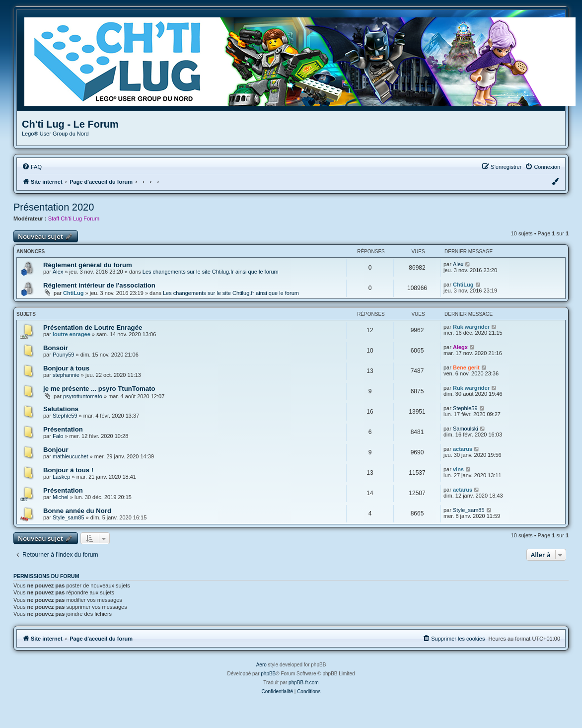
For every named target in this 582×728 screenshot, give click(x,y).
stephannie (66, 375)
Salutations (61, 409)
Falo (58, 436)
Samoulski (466, 429)
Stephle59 (65, 416)
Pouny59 (63, 355)
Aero (261, 665)
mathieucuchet (71, 456)
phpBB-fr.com (304, 683)
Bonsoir (56, 348)
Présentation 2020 (54, 207)
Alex (58, 272)
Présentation (63, 429)
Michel (61, 497)
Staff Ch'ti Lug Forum (74, 218)
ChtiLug (73, 293)
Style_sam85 (69, 517)
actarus (463, 449)
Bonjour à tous (66, 368)
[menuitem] (32, 167)
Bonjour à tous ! (68, 470)
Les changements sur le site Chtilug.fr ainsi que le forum (211, 272)
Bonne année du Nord (77, 511)
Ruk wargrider (471, 327)
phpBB (268, 674)
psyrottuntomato (83, 396)
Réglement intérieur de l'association (99, 285)
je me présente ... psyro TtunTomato (99, 389)
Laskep (61, 477)
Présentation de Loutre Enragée (93, 328)
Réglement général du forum (88, 265)
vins (458, 469)
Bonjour (56, 450)
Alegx (460, 347)
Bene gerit (466, 367)
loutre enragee (72, 334)
